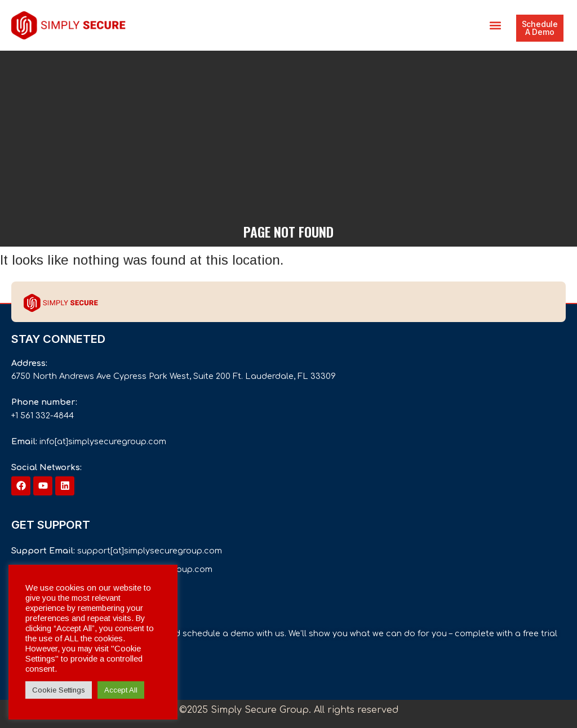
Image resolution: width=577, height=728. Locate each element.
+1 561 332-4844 (43, 416)
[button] (496, 26)
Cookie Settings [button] (59, 690)
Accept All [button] (121, 690)
